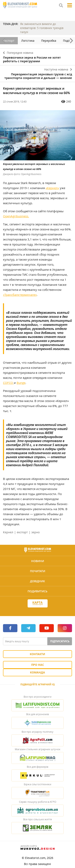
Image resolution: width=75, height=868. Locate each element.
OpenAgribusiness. (16, 216)
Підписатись (60, 641)
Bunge (21, 383)
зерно (35, 532)
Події (66, 41)
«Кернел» (52, 188)
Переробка (49, 41)
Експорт (9, 41)
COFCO (8, 383)
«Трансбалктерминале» (20, 295)
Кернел (8, 532)
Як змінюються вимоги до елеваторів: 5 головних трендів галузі (42, 28)
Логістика (28, 41)
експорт (22, 532)
